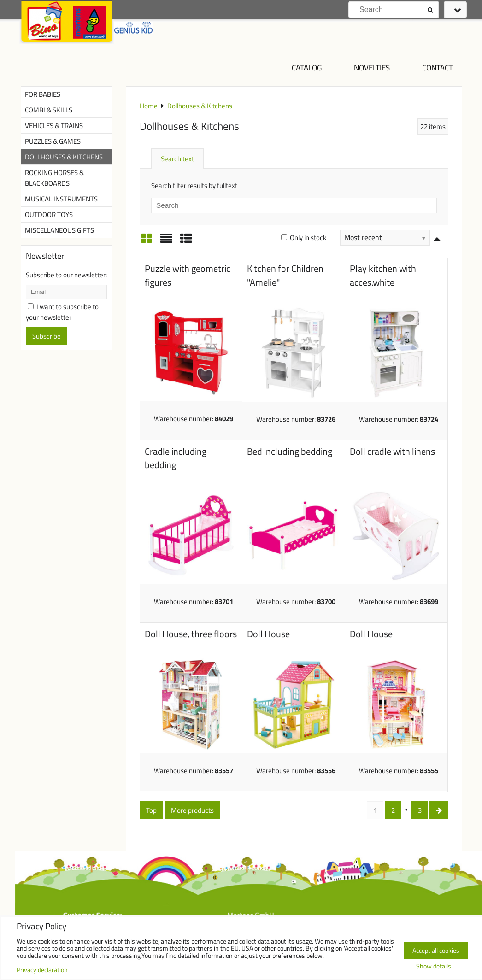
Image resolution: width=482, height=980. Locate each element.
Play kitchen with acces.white (383, 276)
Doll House (268, 634)
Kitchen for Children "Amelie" (285, 276)
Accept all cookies (436, 951)
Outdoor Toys (49, 214)
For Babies (43, 94)
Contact (438, 67)
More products (192, 810)
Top (151, 810)
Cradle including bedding (176, 458)
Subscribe (47, 336)
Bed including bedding (290, 452)
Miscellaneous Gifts (59, 230)
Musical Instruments (61, 199)
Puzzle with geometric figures (188, 276)
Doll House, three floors (191, 634)
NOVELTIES (372, 67)
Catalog (307, 67)
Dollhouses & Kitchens (64, 157)
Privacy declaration (42, 970)
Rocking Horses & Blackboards (54, 178)
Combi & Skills (49, 110)
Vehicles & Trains (54, 126)
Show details (434, 967)
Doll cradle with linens (392, 452)
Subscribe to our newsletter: (66, 275)
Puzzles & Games (53, 141)
